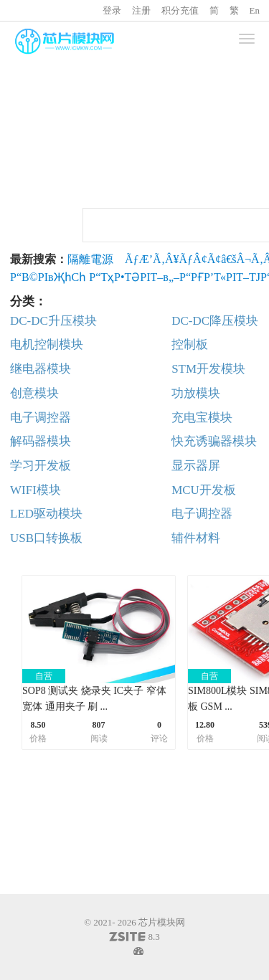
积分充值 (180, 10)
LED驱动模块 (46, 514)
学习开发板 (41, 466)
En (255, 10)
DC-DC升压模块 (53, 321)
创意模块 (34, 393)
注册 (141, 10)
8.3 (134, 938)
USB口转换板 (46, 538)
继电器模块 (41, 369)
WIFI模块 (36, 490)
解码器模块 (41, 441)
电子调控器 (41, 418)
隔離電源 (90, 259)
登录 (112, 10)
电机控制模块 (47, 344)
